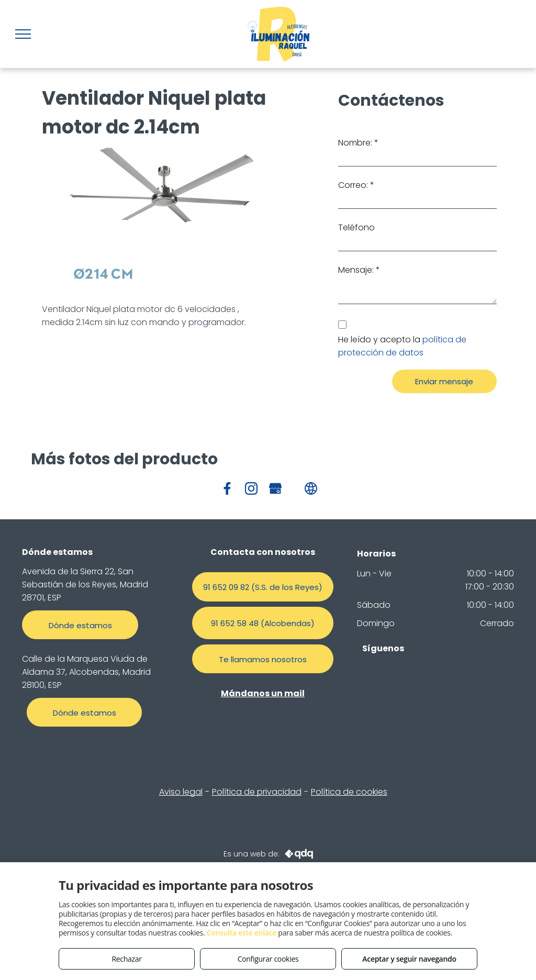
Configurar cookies (268, 959)
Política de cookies (349, 792)
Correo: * (356, 185)
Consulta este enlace (242, 933)
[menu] (23, 34)
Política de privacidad (257, 792)
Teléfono (356, 227)
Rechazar (126, 959)
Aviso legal (181, 792)
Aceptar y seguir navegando (409, 959)
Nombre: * (358, 143)
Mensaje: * (359, 270)
